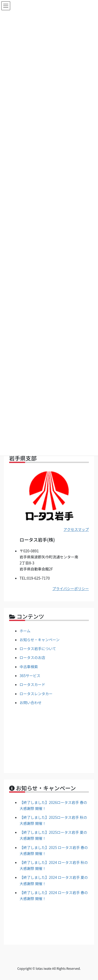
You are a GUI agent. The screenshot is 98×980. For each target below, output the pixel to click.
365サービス (30, 676)
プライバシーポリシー (71, 589)
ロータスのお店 (32, 657)
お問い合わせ (31, 703)
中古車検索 (29, 667)
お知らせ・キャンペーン (40, 640)
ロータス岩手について (38, 649)
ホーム (25, 631)
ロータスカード (32, 684)
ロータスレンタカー (36, 694)
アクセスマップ (76, 529)
